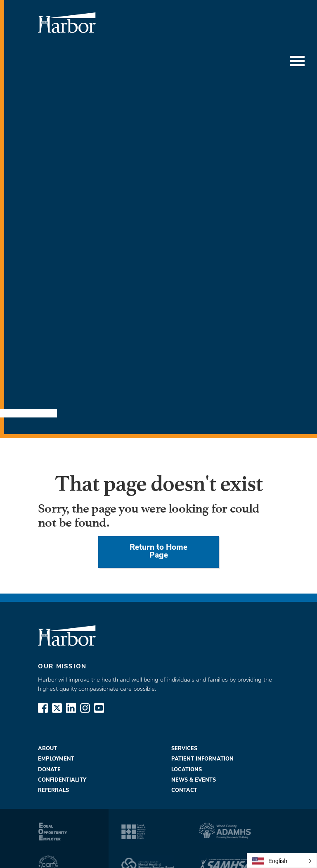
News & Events (194, 780)
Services (184, 749)
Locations (187, 770)
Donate (49, 770)
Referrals (53, 790)
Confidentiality (62, 780)
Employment (56, 759)
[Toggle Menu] (297, 61)
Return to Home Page (158, 552)
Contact (184, 790)
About (47, 749)
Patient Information (202, 759)
